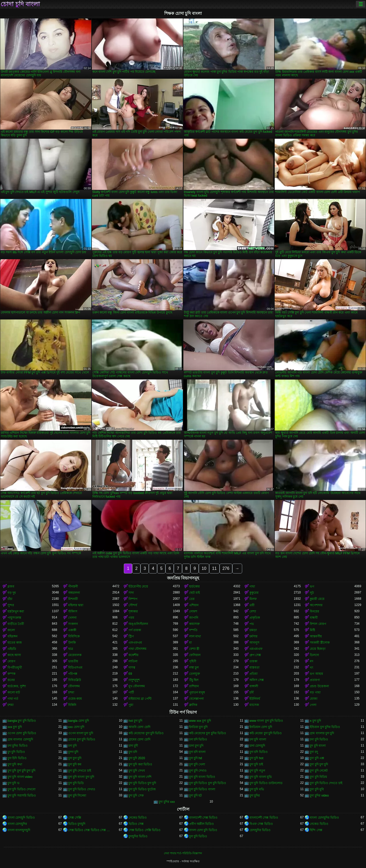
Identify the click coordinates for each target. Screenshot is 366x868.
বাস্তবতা (254, 667)
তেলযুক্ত (195, 674)
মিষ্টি (312, 630)
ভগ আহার (316, 674)
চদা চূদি (72, 746)
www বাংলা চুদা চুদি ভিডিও (266, 721)
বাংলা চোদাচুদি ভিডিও (21, 818)
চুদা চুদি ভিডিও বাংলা (202, 789)
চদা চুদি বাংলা (258, 739)
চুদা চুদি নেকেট (319, 771)
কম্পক (11, 674)
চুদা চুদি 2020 (137, 758)
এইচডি (12, 649)
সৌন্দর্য (133, 605)
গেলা (313, 705)
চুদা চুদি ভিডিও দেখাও (82, 789)
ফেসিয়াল (195, 655)
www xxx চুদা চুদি (200, 721)
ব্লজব (11, 586)
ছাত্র (71, 649)
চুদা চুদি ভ (14, 783)
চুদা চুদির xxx (167, 802)
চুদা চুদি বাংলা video (20, 777)
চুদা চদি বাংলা (197, 752)
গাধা (252, 586)
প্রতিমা (253, 674)
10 (204, 568)
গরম (131, 618)
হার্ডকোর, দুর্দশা (17, 686)
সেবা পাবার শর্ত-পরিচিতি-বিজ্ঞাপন (183, 853)
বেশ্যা (253, 611)
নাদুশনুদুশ (134, 680)
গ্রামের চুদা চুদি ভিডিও (82, 739)
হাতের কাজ (15, 643)
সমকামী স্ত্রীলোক (320, 643)
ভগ (312, 586)
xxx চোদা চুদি (76, 727)
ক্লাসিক (193, 705)
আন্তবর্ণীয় (316, 636)
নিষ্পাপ (133, 599)
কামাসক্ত (194, 624)
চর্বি (252, 692)
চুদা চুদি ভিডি (76, 783)
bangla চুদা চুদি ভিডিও (22, 721)
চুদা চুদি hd (196, 758)
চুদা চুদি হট (196, 796)
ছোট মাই (194, 593)
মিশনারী (73, 599)
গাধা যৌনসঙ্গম (137, 649)
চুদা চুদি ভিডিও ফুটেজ (142, 789)
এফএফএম (135, 643)
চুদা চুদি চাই (256, 764)
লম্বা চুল (194, 667)
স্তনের (11, 680)
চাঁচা (10, 599)
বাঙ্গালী (254, 686)
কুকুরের (254, 593)
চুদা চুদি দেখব (137, 771)
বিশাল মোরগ (318, 624)
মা (190, 643)
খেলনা (72, 618)
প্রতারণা (315, 680)
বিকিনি (72, 705)
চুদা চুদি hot (256, 758)
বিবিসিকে (74, 636)
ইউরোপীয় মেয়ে (138, 586)
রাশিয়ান (194, 686)
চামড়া (253, 630)
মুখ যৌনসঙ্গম (137, 686)
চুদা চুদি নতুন (257, 771)
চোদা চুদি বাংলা (20, 4)
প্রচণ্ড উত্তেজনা (319, 686)
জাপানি (194, 618)
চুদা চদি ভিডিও (259, 752)
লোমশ (193, 611)
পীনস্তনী (73, 586)
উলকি (72, 643)
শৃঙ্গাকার (133, 611)
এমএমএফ (256, 649)
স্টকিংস (73, 611)
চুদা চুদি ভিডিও (198, 836)
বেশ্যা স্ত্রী (194, 649)
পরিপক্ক (73, 674)
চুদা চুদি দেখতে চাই (80, 771)
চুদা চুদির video (319, 796)
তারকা (253, 661)
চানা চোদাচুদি (257, 746)
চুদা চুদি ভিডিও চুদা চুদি (142, 783)
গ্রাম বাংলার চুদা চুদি (322, 733)
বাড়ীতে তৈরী (16, 624)
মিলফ (253, 599)
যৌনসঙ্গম (74, 686)
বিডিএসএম (75, 667)
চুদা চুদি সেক (136, 796)
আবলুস (254, 643)
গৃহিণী (193, 661)
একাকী (72, 630)
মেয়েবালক (75, 655)
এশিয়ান (194, 605)
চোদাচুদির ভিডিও (260, 830)
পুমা (131, 705)
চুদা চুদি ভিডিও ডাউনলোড (266, 783)
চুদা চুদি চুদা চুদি (319, 764)
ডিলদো (314, 655)
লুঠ (312, 593)
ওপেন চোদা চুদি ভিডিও (22, 733)
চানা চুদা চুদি (196, 746)
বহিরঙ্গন (12, 636)
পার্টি (131, 692)
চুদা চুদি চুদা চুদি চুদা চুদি (21, 771)
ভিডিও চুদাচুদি (77, 824)
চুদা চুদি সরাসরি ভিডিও (22, 796)
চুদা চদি (133, 752)
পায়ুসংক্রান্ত (14, 618)
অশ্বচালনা (74, 593)
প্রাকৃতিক (255, 618)
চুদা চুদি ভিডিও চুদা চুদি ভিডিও (208, 783)
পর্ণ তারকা (135, 630)
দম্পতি (193, 630)
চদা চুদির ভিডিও (18, 746)
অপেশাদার (316, 605)
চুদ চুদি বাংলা (318, 746)
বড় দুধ (12, 593)
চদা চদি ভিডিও (198, 739)
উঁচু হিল (194, 680)
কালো (11, 630)
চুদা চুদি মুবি (317, 789)
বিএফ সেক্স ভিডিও (261, 824)
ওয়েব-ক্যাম (75, 699)
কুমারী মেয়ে (317, 599)
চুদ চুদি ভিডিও (16, 752)
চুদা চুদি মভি (257, 789)
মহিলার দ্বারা (76, 605)
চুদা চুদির (255, 796)
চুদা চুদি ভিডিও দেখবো (21, 789)
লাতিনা (133, 661)
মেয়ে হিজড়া (317, 649)
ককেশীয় (133, 655)
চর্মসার (253, 636)
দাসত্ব (132, 667)
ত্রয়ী (252, 605)
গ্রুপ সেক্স (255, 655)
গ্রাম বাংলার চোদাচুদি (20, 739)
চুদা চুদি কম (75, 764)
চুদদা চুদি (73, 752)
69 (130, 674)
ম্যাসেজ (254, 705)
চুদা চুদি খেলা (197, 764)
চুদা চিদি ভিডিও (17, 758)
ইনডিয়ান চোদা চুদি (261, 727)
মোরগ (11, 661)
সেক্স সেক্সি (75, 818)
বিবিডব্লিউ (75, 680)
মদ (312, 661)
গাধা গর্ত (13, 699)
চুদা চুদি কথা (15, 764)
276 (226, 568)
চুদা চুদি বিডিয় (318, 777)
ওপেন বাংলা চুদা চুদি (81, 733)
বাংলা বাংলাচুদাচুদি (19, 830)
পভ (252, 624)
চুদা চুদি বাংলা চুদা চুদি (81, 777)
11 (214, 568)
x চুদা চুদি (315, 721)
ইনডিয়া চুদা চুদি (198, 727)
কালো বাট (14, 692)
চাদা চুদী (133, 746)
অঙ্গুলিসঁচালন (138, 624)
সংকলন (73, 624)
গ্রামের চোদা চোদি (139, 739)
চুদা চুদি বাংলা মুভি (261, 777)
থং (312, 667)
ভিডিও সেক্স (136, 824)
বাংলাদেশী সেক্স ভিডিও (203, 818)
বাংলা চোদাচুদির (17, 824)
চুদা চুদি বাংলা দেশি (140, 777)
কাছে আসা (14, 655)
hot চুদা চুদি (135, 721)
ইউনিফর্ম (255, 699)
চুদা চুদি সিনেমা (77, 796)
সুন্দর (11, 605)
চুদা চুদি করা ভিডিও (140, 764)
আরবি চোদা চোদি (139, 727)
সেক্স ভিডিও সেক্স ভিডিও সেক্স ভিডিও (90, 830)
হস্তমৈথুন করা (16, 611)
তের (192, 599)
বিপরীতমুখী (15, 667)
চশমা (71, 692)
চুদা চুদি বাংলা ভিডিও (202, 777)
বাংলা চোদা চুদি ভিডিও (203, 830)
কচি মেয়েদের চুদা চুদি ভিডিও (146, 733)
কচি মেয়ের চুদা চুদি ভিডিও (266, 733)
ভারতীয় (73, 661)
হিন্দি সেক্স (316, 830)
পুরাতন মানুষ (197, 692)
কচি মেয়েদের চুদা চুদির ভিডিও (208, 733)
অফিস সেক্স (257, 680)
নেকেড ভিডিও (138, 818)
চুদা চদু (314, 752)
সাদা (131, 593)
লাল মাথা (195, 636)
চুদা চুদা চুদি (75, 758)
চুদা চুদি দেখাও (198, 771)
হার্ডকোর (194, 586)
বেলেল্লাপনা (196, 699)
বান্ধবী (314, 618)
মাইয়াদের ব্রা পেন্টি (140, 699)
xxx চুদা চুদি (15, 727)
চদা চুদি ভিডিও (319, 739)
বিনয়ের (314, 611)
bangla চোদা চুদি (79, 721)
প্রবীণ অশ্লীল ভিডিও (202, 824)
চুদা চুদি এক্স (317, 758)
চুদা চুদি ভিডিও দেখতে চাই (326, 783)
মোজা (314, 699)
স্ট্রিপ (131, 636)
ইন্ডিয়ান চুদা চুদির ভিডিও (325, 727)
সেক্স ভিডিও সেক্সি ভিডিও (145, 830)
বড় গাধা (315, 692)
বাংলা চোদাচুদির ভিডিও (324, 818)
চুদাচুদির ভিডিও (138, 836)
